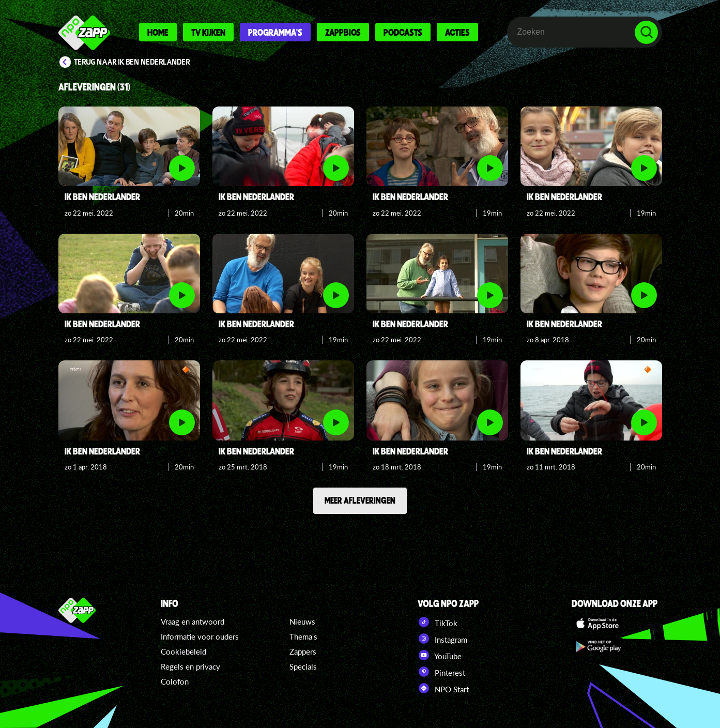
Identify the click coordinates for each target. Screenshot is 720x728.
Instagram (442, 639)
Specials (303, 666)
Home (158, 32)
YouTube (440, 655)
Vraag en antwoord (193, 621)
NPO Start (443, 688)
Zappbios (343, 32)
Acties (457, 32)
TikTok (438, 622)
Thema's (303, 636)
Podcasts (403, 32)
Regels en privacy (190, 666)
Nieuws (302, 621)
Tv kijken (208, 32)
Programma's (275, 32)
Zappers (303, 651)
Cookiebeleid (183, 651)
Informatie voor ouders (200, 636)
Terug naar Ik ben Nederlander (132, 62)
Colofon (175, 681)
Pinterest (441, 672)
